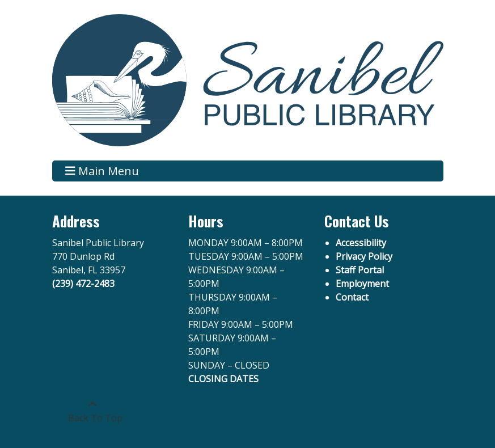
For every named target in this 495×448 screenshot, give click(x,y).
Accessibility (361, 243)
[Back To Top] (93, 411)
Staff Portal (360, 270)
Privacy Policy (364, 256)
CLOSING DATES (223, 379)
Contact (352, 297)
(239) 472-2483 (83, 284)
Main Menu (102, 171)
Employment (362, 284)
